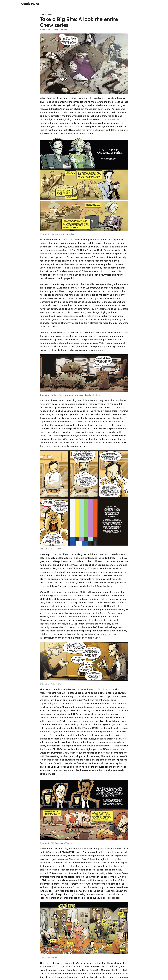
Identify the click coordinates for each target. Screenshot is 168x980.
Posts (50, 15)
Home (43, 15)
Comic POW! (30, 4)
